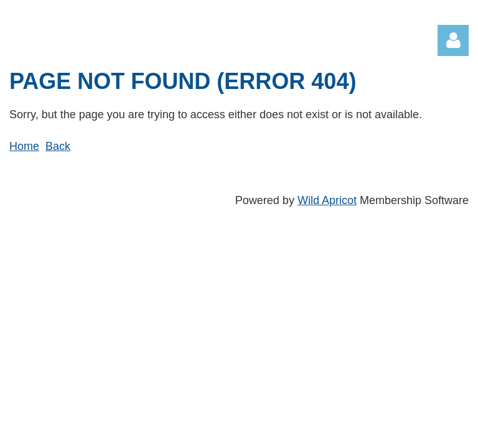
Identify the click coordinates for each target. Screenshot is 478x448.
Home (24, 146)
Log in (453, 40)
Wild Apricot (327, 200)
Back (58, 146)
